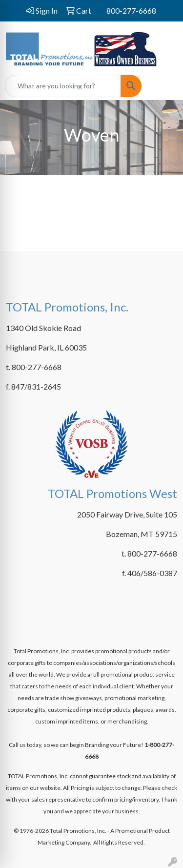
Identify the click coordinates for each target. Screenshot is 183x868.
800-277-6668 (131, 10)
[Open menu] (163, 86)
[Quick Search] (63, 86)
